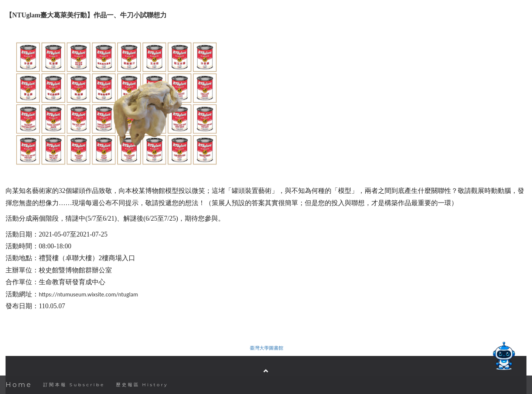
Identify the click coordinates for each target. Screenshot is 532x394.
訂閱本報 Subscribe (74, 385)
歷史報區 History (142, 385)
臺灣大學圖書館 (267, 348)
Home (19, 385)
